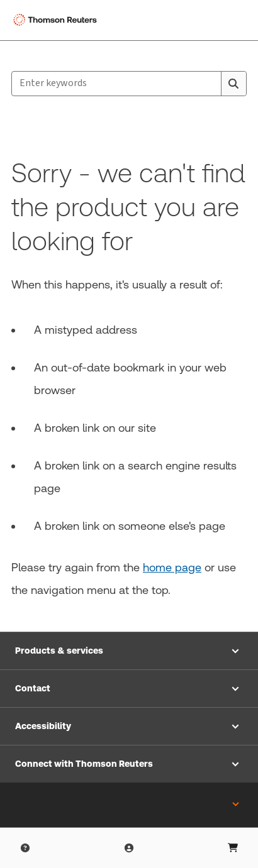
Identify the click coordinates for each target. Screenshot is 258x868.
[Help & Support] (25, 848)
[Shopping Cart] (233, 848)
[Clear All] (209, 84)
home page (172, 567)
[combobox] (129, 84)
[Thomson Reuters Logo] (57, 20)
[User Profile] (129, 848)
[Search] (233, 84)
